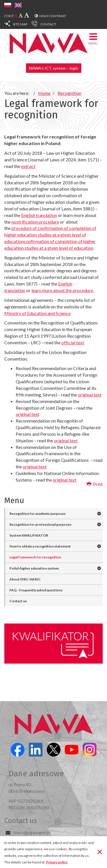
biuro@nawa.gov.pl (32, 832)
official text (73, 342)
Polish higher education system (34, 568)
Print (95, 484)
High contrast (53, 16)
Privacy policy (57, 862)
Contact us (18, 601)
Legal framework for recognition (35, 557)
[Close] (100, 852)
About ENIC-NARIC (25, 579)
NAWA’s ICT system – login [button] (54, 68)
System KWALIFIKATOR (29, 535)
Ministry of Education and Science (37, 313)
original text (90, 395)
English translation (39, 215)
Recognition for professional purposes (40, 524)
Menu (93, 39)
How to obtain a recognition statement (40, 546)
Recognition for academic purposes (38, 514)
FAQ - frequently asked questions (36, 590)
